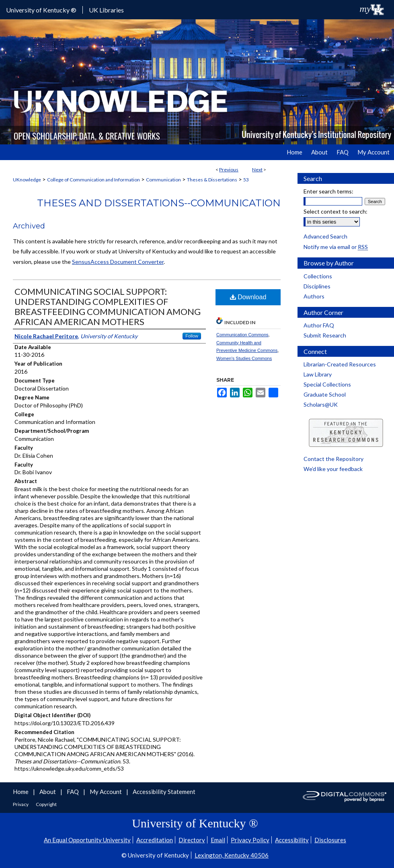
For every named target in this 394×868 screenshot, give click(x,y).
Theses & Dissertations (212, 180)
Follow (192, 336)
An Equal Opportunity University (87, 840)
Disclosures (330, 840)
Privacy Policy (250, 840)
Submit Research (325, 335)
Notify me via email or (336, 247)
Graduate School (325, 394)
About (48, 792)
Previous (229, 170)
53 (246, 180)
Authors (314, 296)
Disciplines (317, 286)
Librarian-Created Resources (340, 364)
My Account (106, 792)
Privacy (21, 804)
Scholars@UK (321, 404)
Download (248, 297)
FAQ (73, 792)
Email (218, 840)
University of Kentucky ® (41, 10)
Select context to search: (336, 211)
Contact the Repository (333, 459)
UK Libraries (106, 10)
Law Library (318, 374)
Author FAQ (319, 325)
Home (21, 792)
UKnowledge (27, 180)
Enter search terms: (328, 191)
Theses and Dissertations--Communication (159, 203)
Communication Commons (242, 335)
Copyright (46, 804)
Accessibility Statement (164, 792)
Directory (192, 840)
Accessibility (292, 840)
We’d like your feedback (333, 469)
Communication (163, 180)
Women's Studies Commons (244, 358)
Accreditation (155, 840)
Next (257, 170)
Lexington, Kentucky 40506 (232, 855)
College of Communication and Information (93, 180)
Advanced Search (325, 236)
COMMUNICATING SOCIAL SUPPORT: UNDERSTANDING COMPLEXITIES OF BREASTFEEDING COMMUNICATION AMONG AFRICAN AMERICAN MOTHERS (108, 306)
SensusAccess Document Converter (118, 262)
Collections (318, 276)
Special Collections (327, 384)
